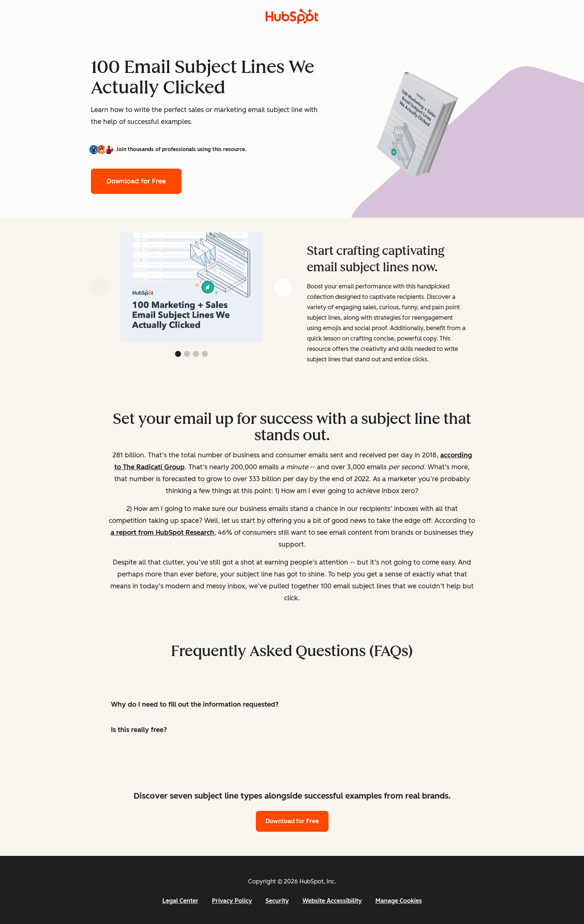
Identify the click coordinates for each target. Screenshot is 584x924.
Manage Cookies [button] (399, 901)
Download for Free (136, 181)
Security (277, 901)
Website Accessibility (332, 901)
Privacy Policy (232, 901)
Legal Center (180, 901)
